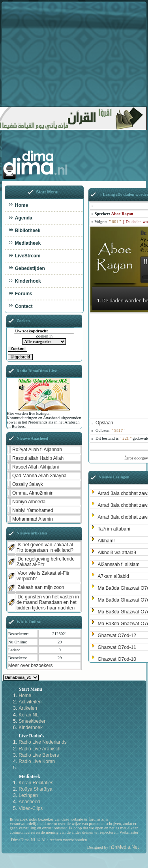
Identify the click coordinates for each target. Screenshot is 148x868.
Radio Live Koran (37, 761)
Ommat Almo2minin (33, 493)
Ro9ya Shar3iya (35, 789)
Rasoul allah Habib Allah (38, 458)
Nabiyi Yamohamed (33, 510)
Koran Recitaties (36, 783)
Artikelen (28, 708)
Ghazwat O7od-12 (117, 636)
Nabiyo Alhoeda (29, 502)
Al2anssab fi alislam (118, 564)
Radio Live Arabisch (39, 749)
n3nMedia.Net (124, 847)
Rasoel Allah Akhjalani (36, 467)
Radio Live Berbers (39, 755)
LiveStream (28, 256)
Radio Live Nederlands (42, 742)
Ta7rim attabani (114, 529)
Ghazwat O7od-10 (117, 659)
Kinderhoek (28, 281)
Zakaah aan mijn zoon (41, 587)
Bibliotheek (28, 231)
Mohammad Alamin (33, 519)
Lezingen (28, 795)
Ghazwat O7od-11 (117, 647)
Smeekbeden (33, 721)
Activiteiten (30, 702)
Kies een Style (21, 678)
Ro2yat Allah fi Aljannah (37, 450)
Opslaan (104, 423)
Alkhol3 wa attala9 (117, 553)
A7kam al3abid (113, 576)
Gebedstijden (30, 268)
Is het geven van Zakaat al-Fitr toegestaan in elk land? (46, 547)
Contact (24, 306)
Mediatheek (28, 243)
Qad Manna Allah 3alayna (39, 476)
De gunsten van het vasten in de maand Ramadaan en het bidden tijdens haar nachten (48, 602)
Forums (24, 294)
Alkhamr (106, 541)
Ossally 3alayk (27, 484)
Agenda (24, 218)
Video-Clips (31, 808)
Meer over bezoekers (31, 666)
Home (22, 205)
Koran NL (29, 715)
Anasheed (29, 802)
